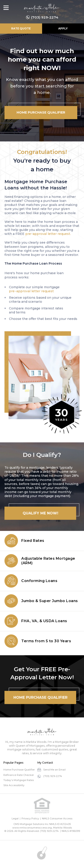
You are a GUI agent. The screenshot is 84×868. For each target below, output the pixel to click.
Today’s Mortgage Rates (19, 780)
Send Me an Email (54, 770)
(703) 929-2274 (45, 17)
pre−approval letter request (31, 291)
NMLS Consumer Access (57, 818)
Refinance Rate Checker (19, 775)
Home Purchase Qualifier (19, 770)
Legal (15, 818)
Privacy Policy (30, 818)
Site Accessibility (14, 785)
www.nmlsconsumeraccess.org (32, 828)
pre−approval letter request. (48, 234)
